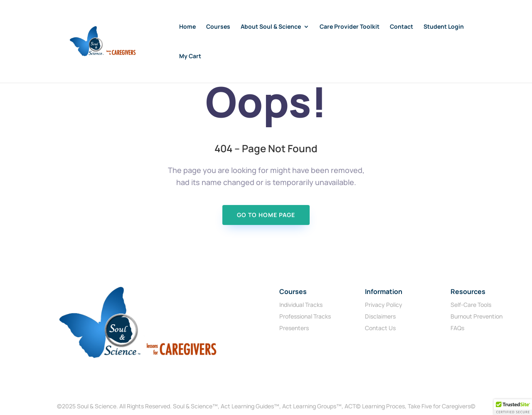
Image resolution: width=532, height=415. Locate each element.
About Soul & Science (271, 27)
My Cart (190, 57)
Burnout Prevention (477, 316)
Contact (401, 27)
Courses (218, 27)
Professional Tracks (305, 316)
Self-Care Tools (471, 305)
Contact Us (380, 328)
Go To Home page (266, 215)
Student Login (444, 27)
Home (187, 27)
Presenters (294, 328)
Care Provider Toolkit (350, 27)
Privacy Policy (384, 305)
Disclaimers (380, 316)
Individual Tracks (301, 305)
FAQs (457, 328)
